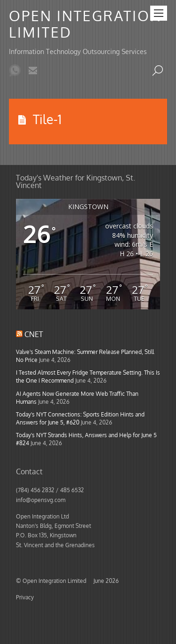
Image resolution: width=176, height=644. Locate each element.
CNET (34, 334)
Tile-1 (47, 119)
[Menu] (159, 13)
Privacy (25, 597)
